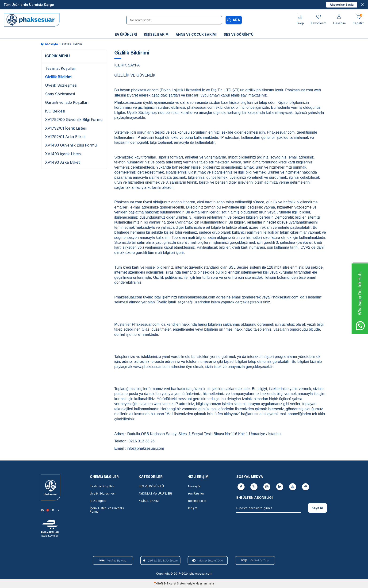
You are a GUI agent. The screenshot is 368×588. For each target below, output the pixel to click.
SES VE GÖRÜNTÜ (239, 34)
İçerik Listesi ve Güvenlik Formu (107, 510)
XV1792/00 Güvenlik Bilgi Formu (74, 120)
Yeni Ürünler (196, 493)
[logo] (33, 20)
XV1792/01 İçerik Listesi (66, 128)
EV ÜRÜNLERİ (126, 34)
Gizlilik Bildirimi (59, 77)
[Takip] (300, 20)
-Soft (159, 583)
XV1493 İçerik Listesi (63, 154)
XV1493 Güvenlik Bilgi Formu (71, 145)
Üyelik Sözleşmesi (61, 85)
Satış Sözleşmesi (60, 94)
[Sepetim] (359, 20)
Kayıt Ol (317, 508)
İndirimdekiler (197, 501)
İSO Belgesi (55, 111)
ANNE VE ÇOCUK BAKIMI (196, 34)
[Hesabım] (339, 20)
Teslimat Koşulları (61, 68)
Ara (234, 20)
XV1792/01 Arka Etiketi (65, 137)
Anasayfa (49, 44)
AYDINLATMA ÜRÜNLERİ (155, 493)
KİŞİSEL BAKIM (156, 34)
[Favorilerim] (319, 20)
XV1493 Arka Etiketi (63, 162)
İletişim (192, 508)
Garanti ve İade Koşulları (67, 102)
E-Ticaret (170, 583)
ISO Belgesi (98, 501)
